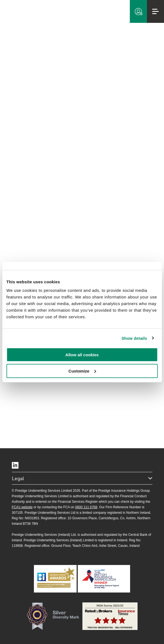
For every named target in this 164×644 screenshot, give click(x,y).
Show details (134, 338)
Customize (82, 371)
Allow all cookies (82, 355)
